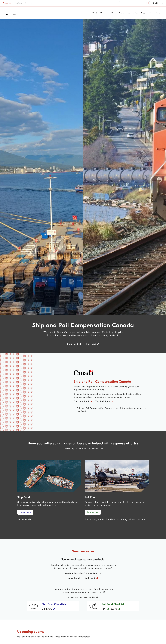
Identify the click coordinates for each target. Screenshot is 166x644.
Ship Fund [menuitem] (18, 3)
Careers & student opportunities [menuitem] (140, 13)
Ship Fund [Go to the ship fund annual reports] (74, 578)
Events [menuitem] (122, 13)
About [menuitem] (94, 13)
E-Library (47, 609)
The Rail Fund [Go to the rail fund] (103, 402)
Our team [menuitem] (104, 13)
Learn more (25, 512)
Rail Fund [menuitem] (29, 3)
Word (114, 609)
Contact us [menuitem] (160, 13)
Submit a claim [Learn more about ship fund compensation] (24, 519)
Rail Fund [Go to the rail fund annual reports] (90, 578)
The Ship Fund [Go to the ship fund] (81, 402)
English (156, 3)
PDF (104, 609)
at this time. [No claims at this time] (140, 519)
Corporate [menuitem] (7, 3)
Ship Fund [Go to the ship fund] (72, 344)
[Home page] (20, 13)
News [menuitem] (114, 13)
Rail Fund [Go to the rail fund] (91, 344)
